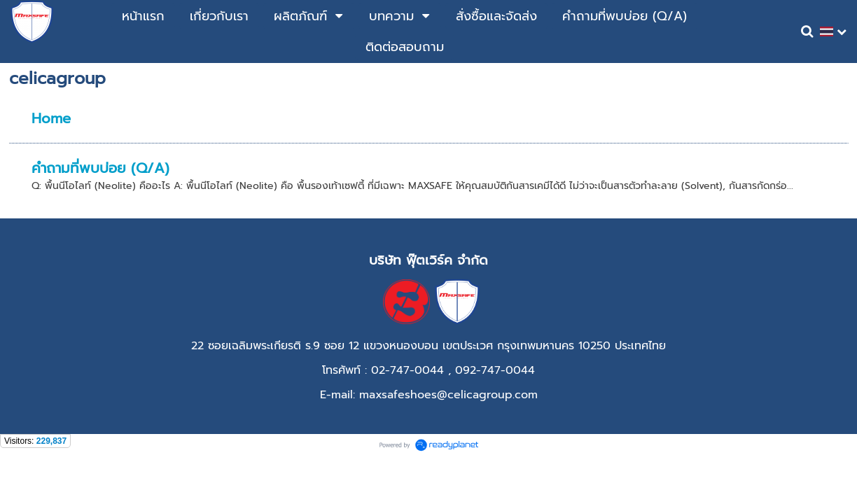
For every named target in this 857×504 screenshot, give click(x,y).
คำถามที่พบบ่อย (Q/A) (100, 168)
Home (51, 118)
